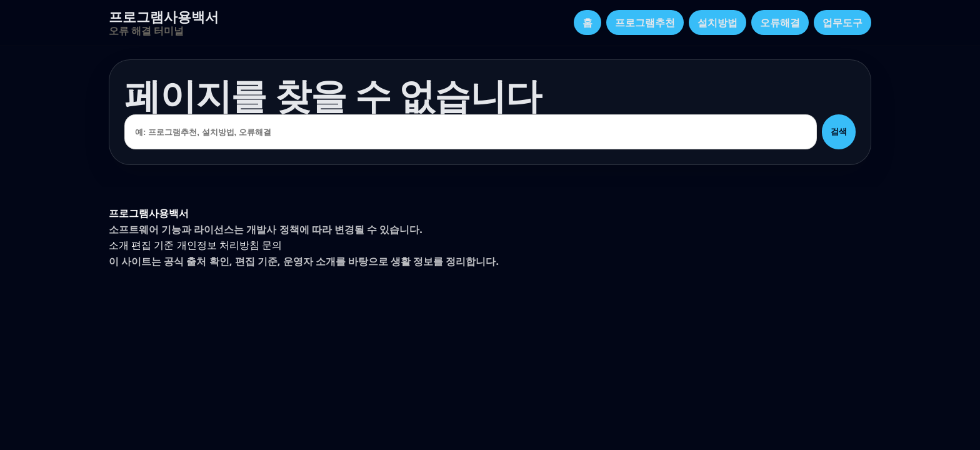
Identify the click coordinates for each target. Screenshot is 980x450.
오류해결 (780, 22)
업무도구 (842, 22)
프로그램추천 (645, 22)
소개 (119, 245)
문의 (272, 245)
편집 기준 (152, 245)
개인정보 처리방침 (218, 245)
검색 (839, 132)
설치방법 (717, 22)
